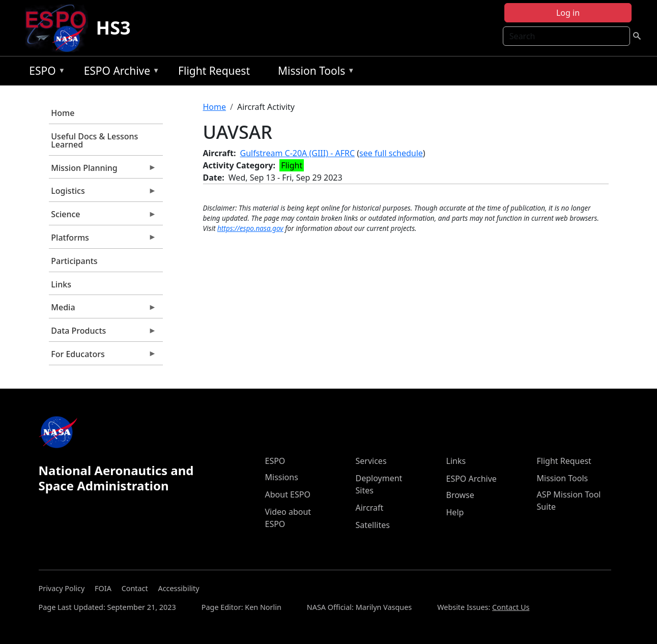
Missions (282, 477)
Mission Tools (314, 72)
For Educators (103, 357)
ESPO (45, 72)
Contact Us (511, 607)
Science (103, 217)
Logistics (103, 193)
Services (371, 461)
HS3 (113, 28)
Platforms (103, 240)
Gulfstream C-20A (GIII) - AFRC (298, 153)
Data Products (103, 333)
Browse (460, 495)
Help (455, 512)
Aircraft (370, 508)
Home (63, 113)
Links (61, 284)
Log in (568, 13)
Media (103, 310)
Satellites (373, 525)
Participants (74, 261)
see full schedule (391, 153)
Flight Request (214, 71)
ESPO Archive (119, 72)
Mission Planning (103, 170)
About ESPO (288, 494)
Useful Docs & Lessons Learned (94, 140)
